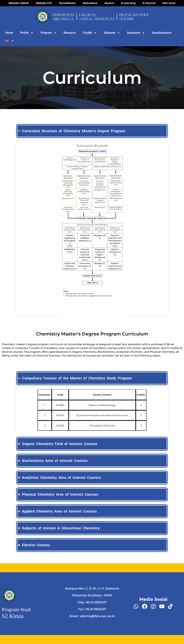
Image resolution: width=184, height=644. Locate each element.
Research (70, 33)
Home (9, 33)
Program (49, 33)
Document (136, 33)
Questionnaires (162, 33)
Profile (27, 33)
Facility (90, 33)
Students (112, 33)
